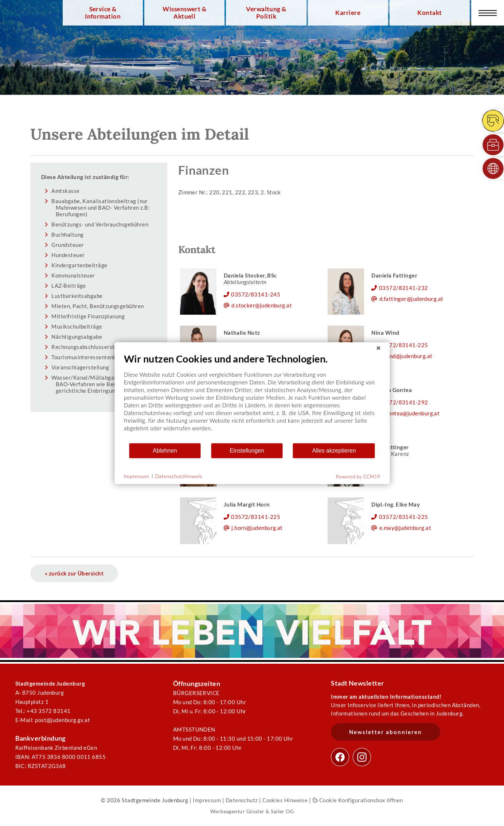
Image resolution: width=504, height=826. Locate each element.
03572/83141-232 (404, 288)
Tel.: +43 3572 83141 (43, 711)
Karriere (348, 13)
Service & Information (103, 13)
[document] (252, 397)
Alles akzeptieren (334, 451)
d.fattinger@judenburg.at (411, 299)
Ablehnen (165, 451)
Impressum (207, 800)
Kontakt (429, 13)
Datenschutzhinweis (179, 476)
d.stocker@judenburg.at (262, 305)
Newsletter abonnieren (386, 732)
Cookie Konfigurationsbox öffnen (358, 800)
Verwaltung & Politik (266, 13)
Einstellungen (247, 451)
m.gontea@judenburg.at (410, 413)
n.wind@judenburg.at (406, 356)
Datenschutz (242, 800)
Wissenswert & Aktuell (184, 13)
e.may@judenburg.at (405, 528)
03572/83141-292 (404, 402)
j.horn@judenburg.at (257, 528)
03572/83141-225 (404, 345)
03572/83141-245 (256, 294)
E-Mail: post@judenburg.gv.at (53, 720)
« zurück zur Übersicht (74, 573)
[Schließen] (378, 348)
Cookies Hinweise (285, 800)
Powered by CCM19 (358, 476)
